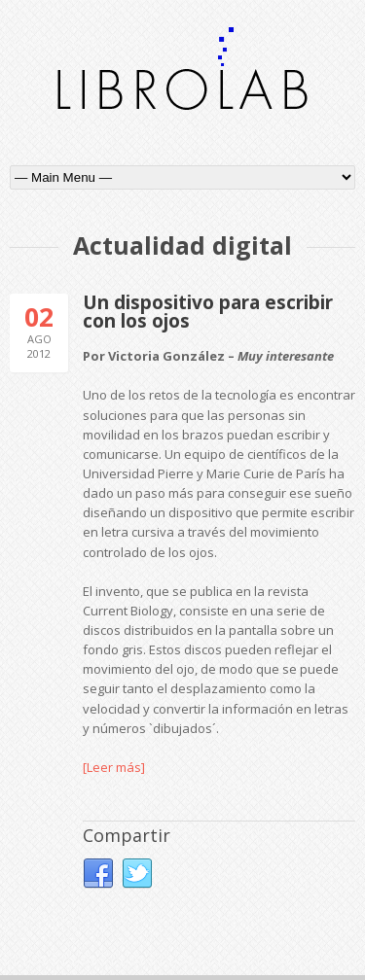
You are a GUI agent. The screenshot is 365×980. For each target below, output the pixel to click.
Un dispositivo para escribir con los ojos (208, 312)
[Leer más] (114, 767)
